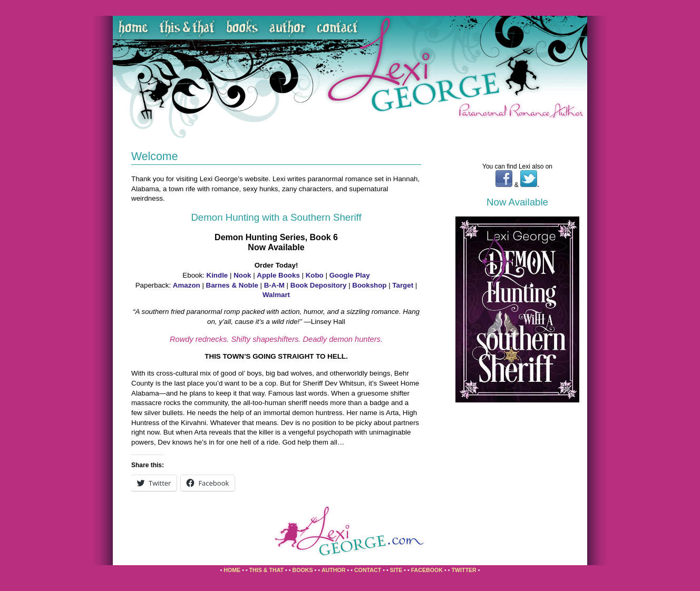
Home (232, 570)
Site (396, 570)
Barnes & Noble (232, 285)
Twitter (464, 570)
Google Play (350, 275)
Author (334, 570)
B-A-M (274, 285)
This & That (267, 570)
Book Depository (319, 285)
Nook (242, 275)
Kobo (315, 275)
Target (403, 285)
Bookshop (369, 285)
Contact (368, 570)
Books (302, 570)
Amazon (188, 285)
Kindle (217, 275)
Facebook (427, 570)
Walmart (276, 295)
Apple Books (278, 275)
